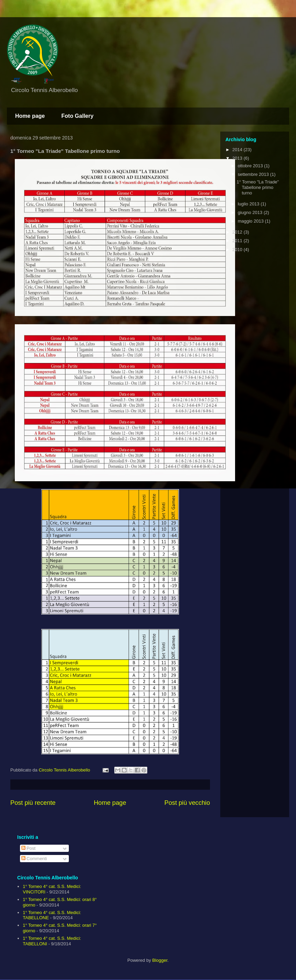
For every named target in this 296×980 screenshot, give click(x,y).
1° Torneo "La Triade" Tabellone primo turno (258, 187)
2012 (238, 232)
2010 (238, 250)
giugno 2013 (251, 212)
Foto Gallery (77, 116)
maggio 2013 (251, 221)
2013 (238, 158)
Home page (30, 116)
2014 (238, 150)
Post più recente (33, 803)
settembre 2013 (254, 174)
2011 (238, 241)
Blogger (160, 960)
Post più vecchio (187, 803)
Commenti (34, 859)
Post (29, 848)
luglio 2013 (249, 204)
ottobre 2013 (251, 166)
